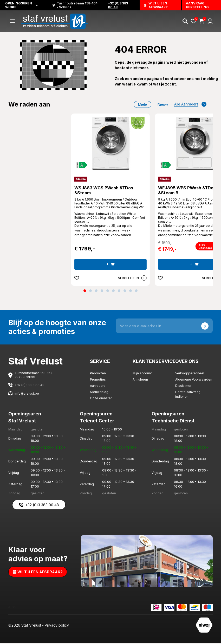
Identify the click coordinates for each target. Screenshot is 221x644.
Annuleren (140, 380)
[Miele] (81, 180)
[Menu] (12, 21)
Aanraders (98, 387)
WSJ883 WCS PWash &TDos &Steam (104, 191)
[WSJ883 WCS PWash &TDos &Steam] (110, 144)
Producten (98, 374)
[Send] (205, 327)
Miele (141, 105)
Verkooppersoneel (190, 374)
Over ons (187, 362)
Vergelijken (132, 279)
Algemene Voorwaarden (194, 380)
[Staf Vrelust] (55, 21)
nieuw (162, 105)
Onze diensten (101, 399)
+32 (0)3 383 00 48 (30, 386)
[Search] (185, 21)
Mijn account (142, 374)
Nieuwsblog (99, 393)
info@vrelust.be (27, 394)
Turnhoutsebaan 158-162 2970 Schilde (33, 376)
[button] (85, 292)
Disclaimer (183, 387)
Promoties (98, 380)
